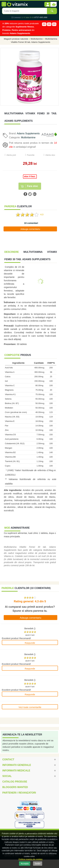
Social (7, 776)
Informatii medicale (16, 771)
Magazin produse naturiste (16, 39)
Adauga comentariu (30, 229)
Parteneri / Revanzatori (19, 793)
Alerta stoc (50, 155)
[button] (47, 4)
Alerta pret (11, 155)
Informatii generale (17, 765)
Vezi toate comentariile (30, 707)
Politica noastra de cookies (31, 859)
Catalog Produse (15, 782)
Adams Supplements (28, 133)
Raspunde (30, 643)
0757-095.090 (41, 17)
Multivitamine (37, 39)
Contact (8, 759)
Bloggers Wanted (15, 787)
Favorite (31, 155)
